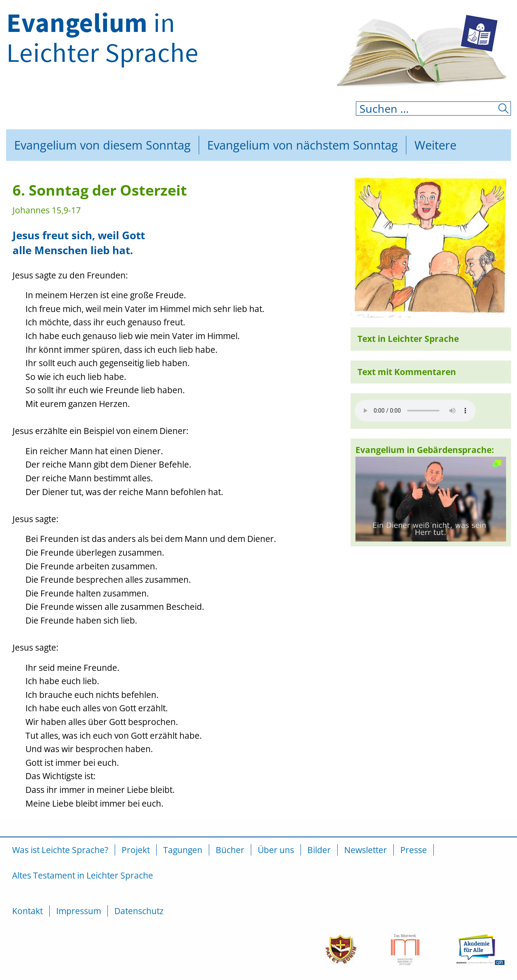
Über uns (276, 850)
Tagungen (183, 850)
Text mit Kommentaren (407, 372)
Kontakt (27, 911)
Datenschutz (139, 911)
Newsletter (366, 850)
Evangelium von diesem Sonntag (102, 145)
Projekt (136, 850)
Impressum (79, 911)
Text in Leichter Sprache (408, 339)
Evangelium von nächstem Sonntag (303, 145)
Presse (414, 850)
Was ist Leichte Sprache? (60, 850)
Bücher (230, 850)
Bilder (319, 850)
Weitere (435, 145)
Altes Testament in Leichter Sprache (83, 875)
